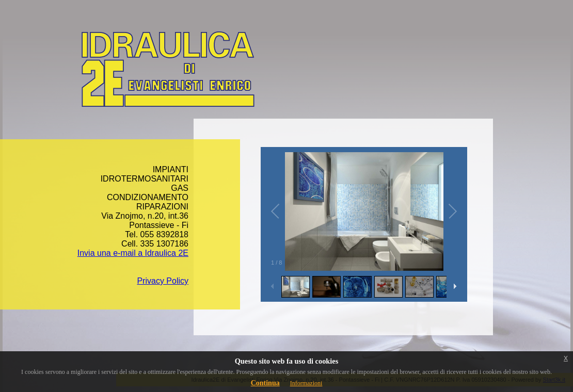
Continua (265, 383)
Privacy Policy (163, 281)
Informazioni (306, 383)
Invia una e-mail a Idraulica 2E (133, 253)
